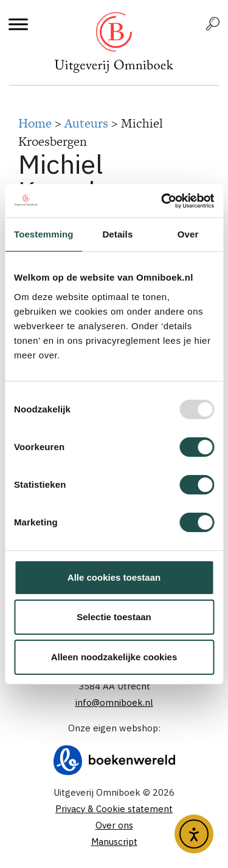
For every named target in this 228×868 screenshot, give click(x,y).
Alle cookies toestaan (114, 577)
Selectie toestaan (114, 617)
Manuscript (114, 842)
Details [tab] (117, 234)
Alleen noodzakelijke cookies (114, 657)
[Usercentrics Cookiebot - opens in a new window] (162, 201)
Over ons (114, 825)
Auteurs (86, 123)
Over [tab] (188, 234)
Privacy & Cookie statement (114, 809)
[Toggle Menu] (18, 24)
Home (35, 123)
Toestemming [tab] (44, 234)
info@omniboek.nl (114, 702)
